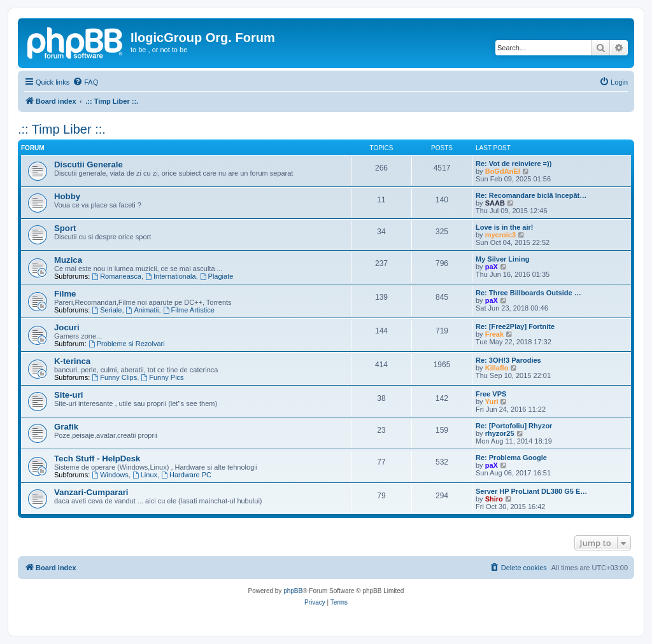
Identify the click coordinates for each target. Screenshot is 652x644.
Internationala (171, 276)
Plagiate (217, 276)
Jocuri (67, 327)
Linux (145, 475)
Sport (65, 228)
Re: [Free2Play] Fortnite (515, 326)
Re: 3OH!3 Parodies (508, 360)
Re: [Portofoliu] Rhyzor (514, 426)
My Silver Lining (502, 259)
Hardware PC (186, 475)
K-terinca (72, 361)
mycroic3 (500, 235)
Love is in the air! (504, 227)
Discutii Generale (89, 164)
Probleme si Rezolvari (127, 344)
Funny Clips (114, 377)
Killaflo (497, 368)
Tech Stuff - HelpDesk (97, 458)
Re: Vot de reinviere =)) (514, 164)
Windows (110, 475)
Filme (65, 294)
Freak (494, 334)
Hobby (67, 196)
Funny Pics (162, 377)
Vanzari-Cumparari (91, 492)
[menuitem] (85, 82)
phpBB (293, 591)
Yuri (492, 402)
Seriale (107, 310)
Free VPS (491, 394)
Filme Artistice (189, 310)
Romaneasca (117, 276)
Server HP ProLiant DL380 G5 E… (531, 491)
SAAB (495, 203)
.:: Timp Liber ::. (62, 129)
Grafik (66, 427)
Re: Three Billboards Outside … (528, 293)
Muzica (68, 260)
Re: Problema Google (511, 458)
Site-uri (68, 395)
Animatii (143, 310)
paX (492, 267)
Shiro (494, 499)
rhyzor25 (500, 433)
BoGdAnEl (503, 171)
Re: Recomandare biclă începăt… (531, 195)
